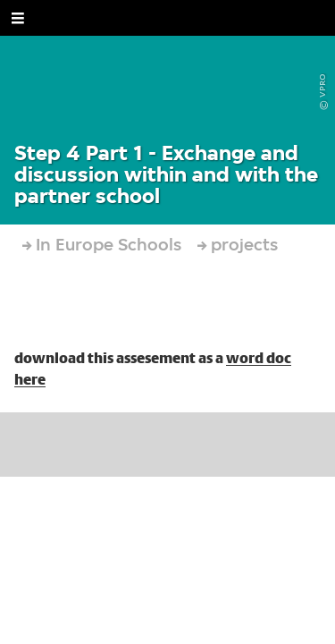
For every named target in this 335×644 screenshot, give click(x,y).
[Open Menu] (18, 18)
